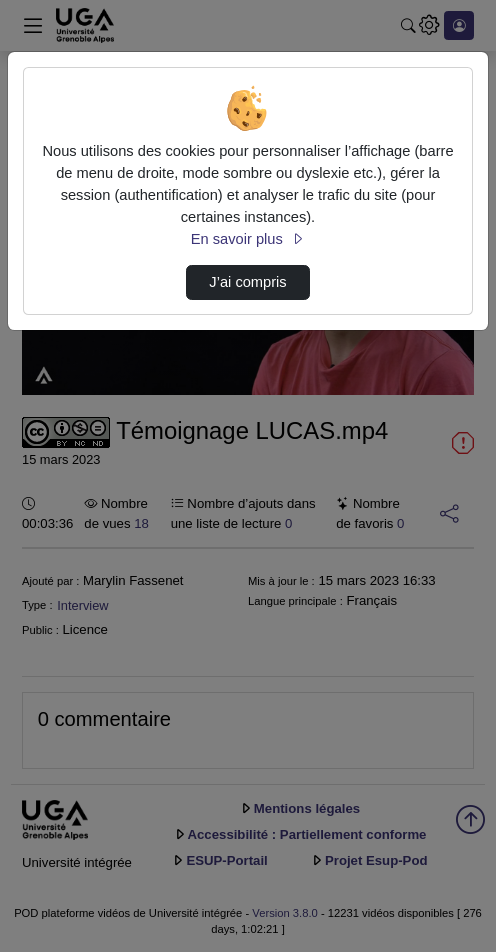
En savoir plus (248, 239)
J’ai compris (247, 282)
